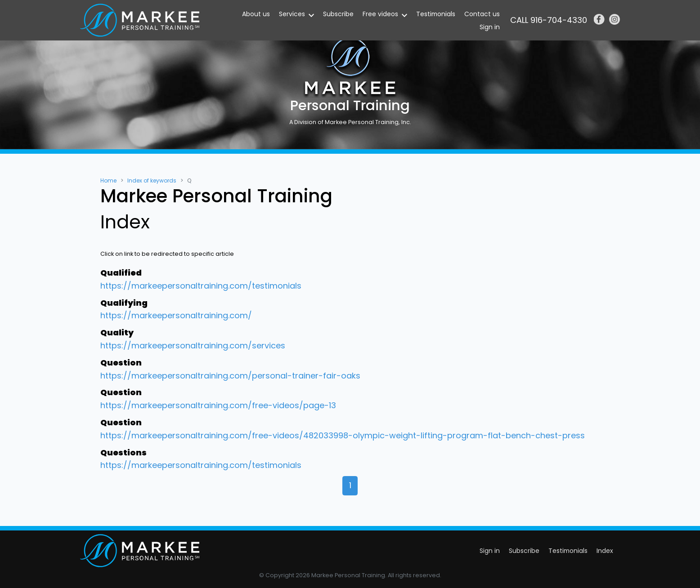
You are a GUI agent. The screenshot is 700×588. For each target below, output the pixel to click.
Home (108, 180)
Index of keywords (152, 180)
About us (256, 14)
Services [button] (292, 14)
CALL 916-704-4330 (549, 20)
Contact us (482, 14)
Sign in (490, 27)
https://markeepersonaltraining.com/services (193, 345)
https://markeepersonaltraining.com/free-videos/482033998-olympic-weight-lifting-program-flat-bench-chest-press (343, 435)
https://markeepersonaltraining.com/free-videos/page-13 (218, 405)
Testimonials (436, 14)
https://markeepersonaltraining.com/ (176, 315)
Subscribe (338, 14)
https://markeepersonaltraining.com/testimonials (201, 286)
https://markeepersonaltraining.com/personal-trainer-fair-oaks (230, 376)
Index (605, 551)
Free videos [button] (380, 14)
